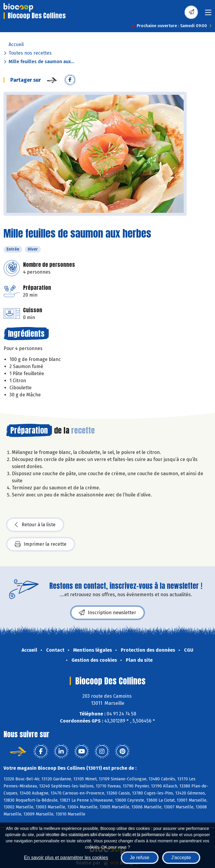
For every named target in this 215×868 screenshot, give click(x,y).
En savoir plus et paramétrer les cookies (66, 858)
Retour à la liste (35, 525)
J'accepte (181, 858)
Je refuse (140, 858)
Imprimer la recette (41, 544)
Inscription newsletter (107, 613)
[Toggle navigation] (208, 14)
